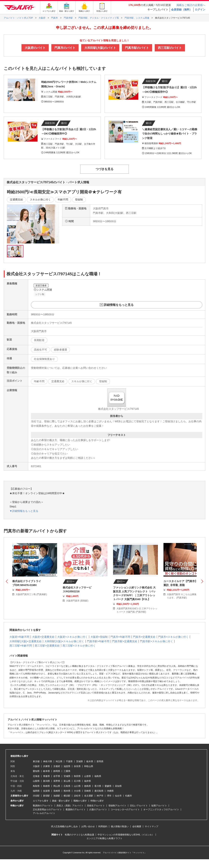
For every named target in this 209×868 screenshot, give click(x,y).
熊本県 (67, 791)
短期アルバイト (159, 806)
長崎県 (57, 791)
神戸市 (100, 796)
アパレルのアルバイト (44, 813)
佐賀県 (46, 791)
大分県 (77, 791)
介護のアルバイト (98, 810)
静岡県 (57, 771)
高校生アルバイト (96, 806)
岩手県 (57, 776)
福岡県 (36, 791)
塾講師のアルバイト (43, 806)
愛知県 (36, 771)
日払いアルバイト (139, 806)
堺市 (109, 796)
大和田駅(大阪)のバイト (100, 48)
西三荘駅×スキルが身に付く (79, 646)
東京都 (36, 761)
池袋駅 (57, 796)
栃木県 (90, 761)
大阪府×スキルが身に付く (72, 637)
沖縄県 (110, 791)
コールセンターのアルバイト (125, 810)
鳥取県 (36, 786)
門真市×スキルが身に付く (173, 637)
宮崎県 (88, 791)
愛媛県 (108, 786)
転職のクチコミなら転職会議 (79, 835)
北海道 (36, 776)
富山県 (67, 781)
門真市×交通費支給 (144, 637)
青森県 (46, 776)
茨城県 (79, 761)
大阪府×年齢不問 (19, 637)
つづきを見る (104, 169)
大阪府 (36, 766)
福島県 (98, 776)
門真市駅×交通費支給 (125, 641)
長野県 (57, 781)
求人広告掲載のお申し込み (64, 826)
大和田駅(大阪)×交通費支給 (26, 641)
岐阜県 (46, 771)
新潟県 (46, 781)
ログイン (200, 9)
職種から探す (80, 801)
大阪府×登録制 (99, 637)
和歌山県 (89, 766)
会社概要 (137, 826)
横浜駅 (67, 796)
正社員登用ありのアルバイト (47, 810)
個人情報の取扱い (120, 826)
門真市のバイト (65, 48)
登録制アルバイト (117, 806)
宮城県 (67, 776)
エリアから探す (41, 801)
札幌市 (129, 796)
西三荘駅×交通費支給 (47, 646)
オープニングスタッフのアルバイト (161, 810)
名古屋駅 (89, 796)
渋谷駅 (36, 796)
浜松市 (77, 796)
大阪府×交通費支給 (43, 637)
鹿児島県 (99, 791)
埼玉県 (59, 761)
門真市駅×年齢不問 (98, 641)
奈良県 (77, 766)
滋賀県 (67, 766)
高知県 (118, 786)
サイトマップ (152, 826)
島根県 (46, 786)
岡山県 (57, 786)
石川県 (77, 781)
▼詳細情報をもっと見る (24, 511)
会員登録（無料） (182, 9)
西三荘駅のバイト (170, 48)
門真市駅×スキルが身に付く (156, 641)
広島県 (67, 786)
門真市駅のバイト (137, 48)
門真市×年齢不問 (120, 637)
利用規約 (103, 826)
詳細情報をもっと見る (119, 305)
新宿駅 (46, 796)
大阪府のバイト (35, 48)
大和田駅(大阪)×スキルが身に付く (64, 641)
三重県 (67, 771)
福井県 (88, 781)
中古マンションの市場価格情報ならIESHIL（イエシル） (126, 835)
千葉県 (69, 761)
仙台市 (118, 796)
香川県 (98, 786)
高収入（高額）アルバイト (70, 806)
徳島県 (88, 786)
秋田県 (77, 776)
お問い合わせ (88, 826)
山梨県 (36, 781)
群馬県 (100, 761)
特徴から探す (97, 801)
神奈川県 (48, 761)
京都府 (57, 766)
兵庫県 (46, 766)
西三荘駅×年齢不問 (21, 646)
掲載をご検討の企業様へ (191, 5)
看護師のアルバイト (76, 810)
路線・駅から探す (61, 801)
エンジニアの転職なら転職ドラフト (104, 838)
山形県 (88, 776)
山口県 (77, 786)
